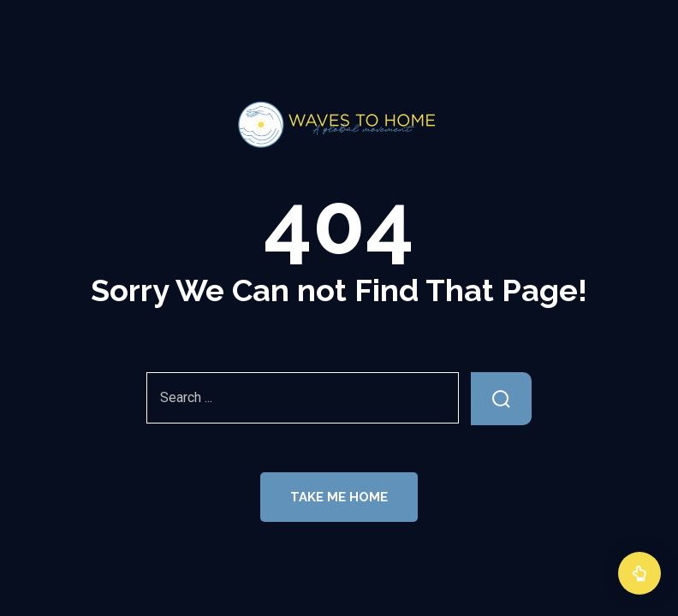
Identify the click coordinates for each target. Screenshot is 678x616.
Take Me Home (339, 497)
